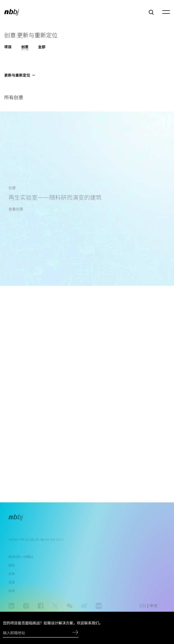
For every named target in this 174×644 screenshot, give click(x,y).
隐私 (12, 567)
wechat (70, 610)
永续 (12, 592)
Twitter (55, 610)
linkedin (11, 610)
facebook (41, 610)
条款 (12, 575)
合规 (12, 584)
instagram (26, 610)
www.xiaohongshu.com (99, 610)
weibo (84, 610)
